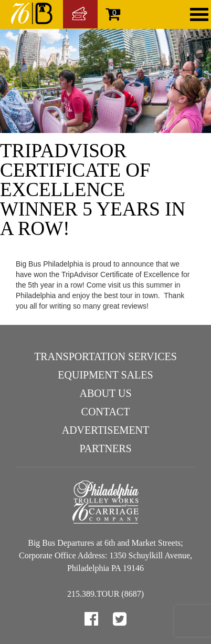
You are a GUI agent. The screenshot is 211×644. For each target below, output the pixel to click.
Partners (105, 448)
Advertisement (106, 430)
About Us (105, 393)
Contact (106, 412)
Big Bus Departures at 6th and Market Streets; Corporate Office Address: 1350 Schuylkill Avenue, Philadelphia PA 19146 (105, 555)
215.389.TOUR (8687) (105, 594)
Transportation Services (105, 356)
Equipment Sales (105, 375)
